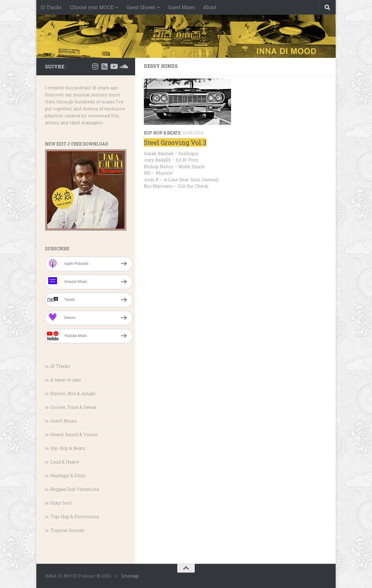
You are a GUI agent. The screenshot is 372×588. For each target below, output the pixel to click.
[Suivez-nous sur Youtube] (114, 66)
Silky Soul (61, 503)
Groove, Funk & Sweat (73, 407)
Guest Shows (141, 7)
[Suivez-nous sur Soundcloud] (123, 66)
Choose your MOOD (92, 7)
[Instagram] (95, 66)
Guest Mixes (181, 7)
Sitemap (130, 576)
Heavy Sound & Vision (74, 434)
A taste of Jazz (66, 380)
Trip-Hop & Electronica (75, 516)
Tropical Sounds (67, 530)
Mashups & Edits (68, 475)
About (210, 7)
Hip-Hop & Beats (162, 133)
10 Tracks (51, 7)
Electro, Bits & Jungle (73, 393)
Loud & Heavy (65, 462)
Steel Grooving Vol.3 (175, 142)
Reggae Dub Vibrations (75, 489)
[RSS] (104, 66)
